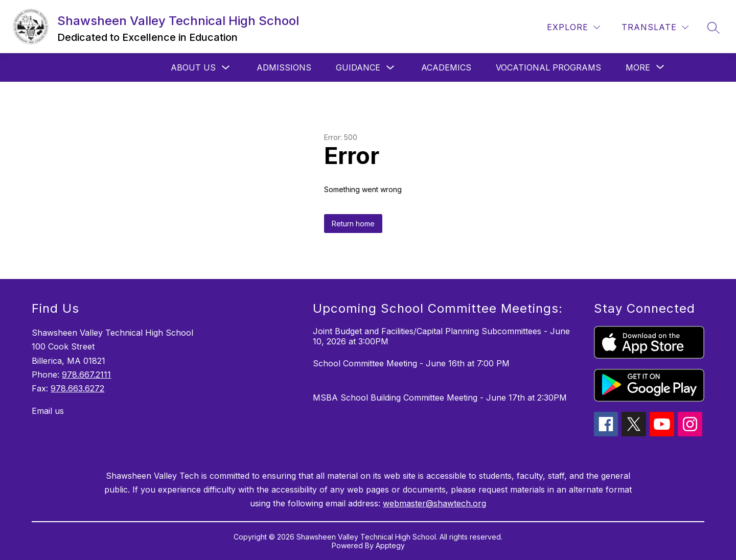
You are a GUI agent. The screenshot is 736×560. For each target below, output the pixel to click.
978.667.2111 (86, 375)
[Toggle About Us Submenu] (226, 68)
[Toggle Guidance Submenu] (390, 68)
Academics (446, 67)
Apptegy (390, 545)
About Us (193, 67)
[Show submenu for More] (638, 67)
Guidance (358, 67)
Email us (48, 411)
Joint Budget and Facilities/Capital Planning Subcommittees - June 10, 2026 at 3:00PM (441, 336)
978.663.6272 (77, 388)
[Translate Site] (655, 27)
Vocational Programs (548, 67)
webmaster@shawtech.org (434, 503)
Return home (353, 224)
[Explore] (573, 27)
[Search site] (714, 28)
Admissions (284, 67)
